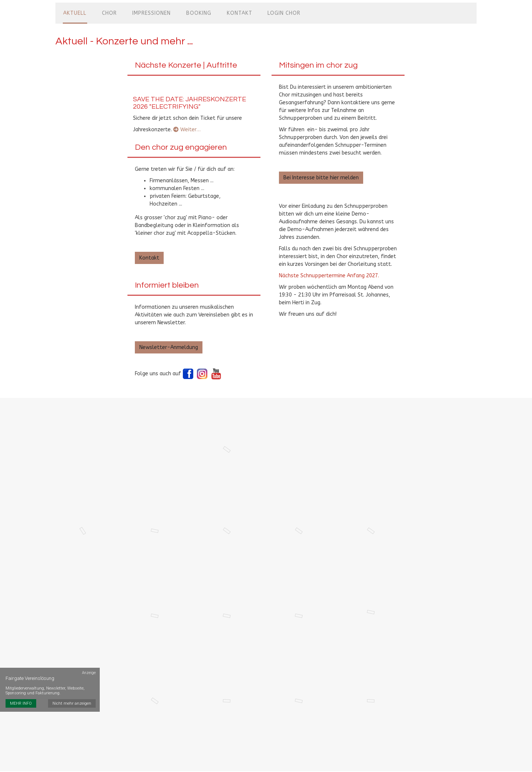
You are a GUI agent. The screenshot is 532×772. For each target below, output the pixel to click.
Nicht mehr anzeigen (72, 687)
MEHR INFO (21, 687)
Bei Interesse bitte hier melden (321, 175)
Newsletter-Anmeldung (169, 344)
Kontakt (149, 255)
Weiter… (187, 127)
